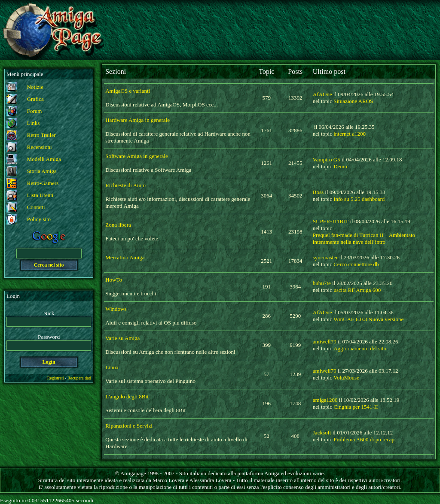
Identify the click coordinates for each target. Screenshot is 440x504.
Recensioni (40, 147)
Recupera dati (79, 378)
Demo (340, 166)
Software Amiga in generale (136, 156)
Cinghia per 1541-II (356, 407)
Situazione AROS (353, 101)
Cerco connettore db (356, 264)
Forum (35, 111)
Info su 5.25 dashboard (359, 199)
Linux (112, 367)
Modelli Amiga (44, 159)
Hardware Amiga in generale (137, 120)
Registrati (56, 378)
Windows (116, 309)
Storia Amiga (42, 171)
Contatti (36, 207)
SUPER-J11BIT (331, 221)
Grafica (35, 99)
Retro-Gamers (43, 183)
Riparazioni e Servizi (129, 426)
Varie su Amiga (122, 338)
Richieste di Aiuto (125, 185)
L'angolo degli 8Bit (127, 396)
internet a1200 (350, 134)
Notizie (35, 87)
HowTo (114, 280)
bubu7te (322, 283)
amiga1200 (325, 400)
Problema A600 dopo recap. (365, 439)
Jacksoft (322, 433)
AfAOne (322, 94)
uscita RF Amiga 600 (357, 290)
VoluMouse (346, 378)
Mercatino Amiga (125, 257)
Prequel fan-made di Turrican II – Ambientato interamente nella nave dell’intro (364, 238)
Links (34, 123)
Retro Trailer (41, 135)
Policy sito (39, 219)
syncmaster (325, 257)
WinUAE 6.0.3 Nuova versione (368, 319)
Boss (318, 192)
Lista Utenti (40, 195)
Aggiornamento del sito (360, 348)
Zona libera (118, 225)
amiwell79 (325, 342)
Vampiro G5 (327, 159)
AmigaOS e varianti (128, 91)
